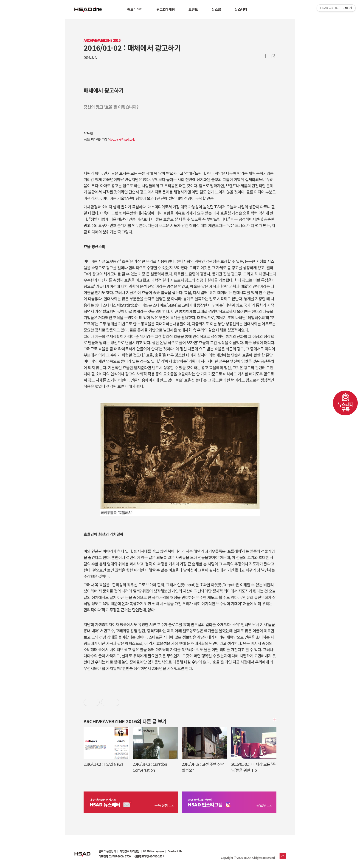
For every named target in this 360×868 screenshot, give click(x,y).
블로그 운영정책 (107, 851)
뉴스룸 (216, 9)
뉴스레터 (241, 9)
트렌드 (193, 9)
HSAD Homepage (153, 851)
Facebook (265, 56)
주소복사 (273, 56)
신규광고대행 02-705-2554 (149, 856)
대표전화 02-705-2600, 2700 (115, 856)
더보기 (274, 720)
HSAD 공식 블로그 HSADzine (88, 9)
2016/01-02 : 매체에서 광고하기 (132, 48)
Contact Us (175, 851)
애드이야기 (135, 9)
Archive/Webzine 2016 (102, 40)
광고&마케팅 (166, 9)
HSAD (82, 851)
